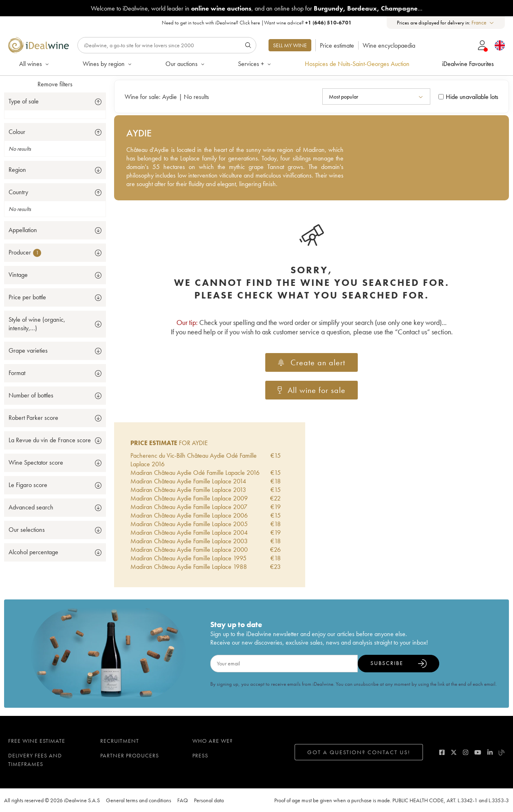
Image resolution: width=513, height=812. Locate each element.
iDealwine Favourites (468, 64)
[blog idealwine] (502, 752)
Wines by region (108, 64)
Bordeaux (362, 8)
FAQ (183, 800)
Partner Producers (130, 755)
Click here (250, 23)
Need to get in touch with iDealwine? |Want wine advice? (257, 23)
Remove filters (55, 84)
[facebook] (442, 752)
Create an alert (311, 362)
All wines (35, 64)
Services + (255, 64)
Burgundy (328, 8)
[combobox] (483, 23)
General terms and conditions (139, 800)
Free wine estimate (37, 741)
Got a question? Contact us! (359, 752)
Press (200, 755)
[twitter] (454, 752)
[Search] (167, 45)
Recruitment (120, 741)
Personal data (209, 800)
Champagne (399, 8)
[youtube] (478, 752)
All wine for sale (312, 390)
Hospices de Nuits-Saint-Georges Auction (357, 64)
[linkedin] (490, 752)
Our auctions (186, 64)
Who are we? (212, 741)
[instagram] (466, 752)
